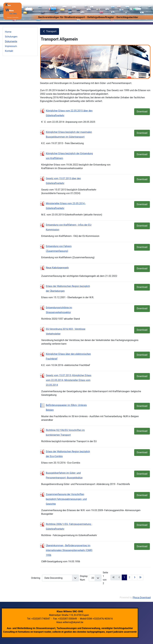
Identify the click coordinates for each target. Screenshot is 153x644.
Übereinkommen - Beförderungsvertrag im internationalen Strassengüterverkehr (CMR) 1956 (69, 550)
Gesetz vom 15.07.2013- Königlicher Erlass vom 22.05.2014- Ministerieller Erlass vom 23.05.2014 (69, 380)
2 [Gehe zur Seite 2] (129, 577)
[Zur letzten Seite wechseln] (140, 577)
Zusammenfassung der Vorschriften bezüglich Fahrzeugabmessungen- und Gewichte (66, 499)
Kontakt (9, 51)
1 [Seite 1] (124, 577)
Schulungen (11, 37)
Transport (50, 31)
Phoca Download (142, 598)
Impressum (11, 46)
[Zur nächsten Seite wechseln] (135, 577)
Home (8, 32)
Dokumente (11, 41)
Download (142, 112)
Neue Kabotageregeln (57, 268)
